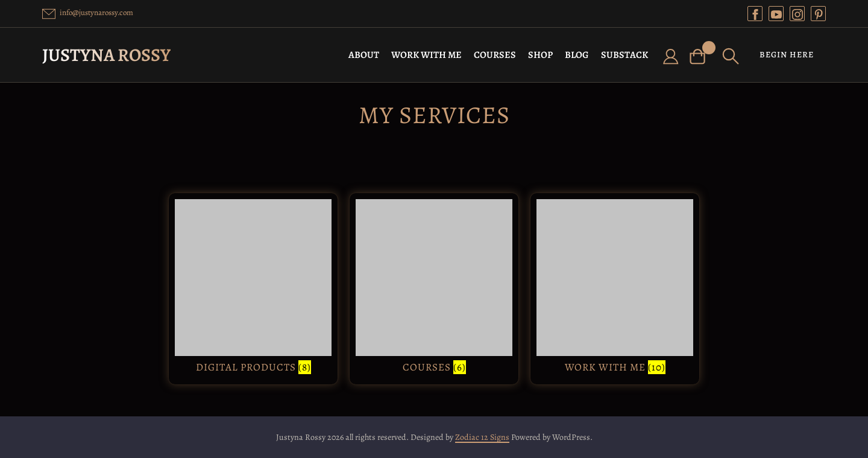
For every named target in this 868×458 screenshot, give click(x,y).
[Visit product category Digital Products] (253, 289)
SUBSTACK (624, 55)
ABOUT (364, 55)
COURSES (495, 55)
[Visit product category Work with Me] (615, 289)
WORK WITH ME (426, 55)
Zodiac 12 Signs (482, 437)
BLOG (577, 55)
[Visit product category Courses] (434, 289)
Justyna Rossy (106, 55)
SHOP (540, 55)
